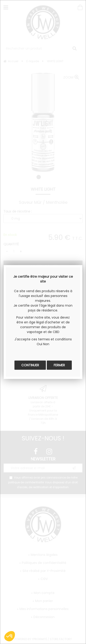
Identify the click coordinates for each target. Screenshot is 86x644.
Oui (39, 344)
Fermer (59, 365)
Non (46, 344)
